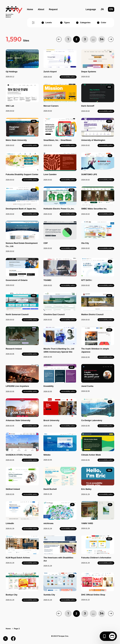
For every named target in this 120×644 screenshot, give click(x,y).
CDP (46, 243)
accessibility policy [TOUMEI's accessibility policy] (68, 285)
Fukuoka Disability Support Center (22, 174)
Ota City (85, 243)
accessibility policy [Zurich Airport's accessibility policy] (68, 77)
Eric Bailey (86, 489)
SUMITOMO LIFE (89, 174)
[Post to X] (5, 639)
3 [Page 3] (85, 39)
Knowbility (48, 386)
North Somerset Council (17, 314)
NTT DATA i (87, 280)
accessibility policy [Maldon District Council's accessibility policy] (106, 320)
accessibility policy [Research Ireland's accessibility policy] (30, 354)
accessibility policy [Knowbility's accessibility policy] (68, 391)
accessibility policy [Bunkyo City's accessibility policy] (30, 600)
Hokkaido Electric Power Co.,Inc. (59, 209)
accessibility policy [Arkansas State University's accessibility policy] (30, 426)
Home (30, 9)
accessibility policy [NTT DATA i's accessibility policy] (106, 285)
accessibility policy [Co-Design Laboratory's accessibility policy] (106, 426)
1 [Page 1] (68, 39)
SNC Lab (10, 106)
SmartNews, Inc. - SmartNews (57, 140)
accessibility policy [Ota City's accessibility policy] (106, 248)
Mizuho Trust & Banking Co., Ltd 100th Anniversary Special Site (59, 350)
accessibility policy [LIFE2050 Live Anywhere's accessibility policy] (30, 391)
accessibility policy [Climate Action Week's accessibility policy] (106, 460)
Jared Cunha (87, 386)
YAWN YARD (87, 523)
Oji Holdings (12, 72)
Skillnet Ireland (13, 489)
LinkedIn (10, 523)
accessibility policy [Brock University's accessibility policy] (68, 426)
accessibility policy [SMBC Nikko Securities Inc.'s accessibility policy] (106, 214)
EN (111, 9)
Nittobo (47, 455)
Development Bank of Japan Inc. (21, 209)
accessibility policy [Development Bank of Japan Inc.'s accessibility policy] (30, 214)
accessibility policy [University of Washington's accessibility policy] (106, 145)
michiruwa (48, 523)
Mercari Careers (51, 106)
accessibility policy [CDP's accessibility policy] (68, 248)
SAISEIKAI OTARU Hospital (19, 455)
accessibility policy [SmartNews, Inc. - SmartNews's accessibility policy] (68, 145)
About (41, 9)
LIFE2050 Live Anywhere (17, 386)
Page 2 (17, 629)
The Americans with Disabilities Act (58, 559)
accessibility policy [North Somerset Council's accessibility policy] (30, 320)
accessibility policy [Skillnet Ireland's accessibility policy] (30, 494)
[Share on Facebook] (13, 639)
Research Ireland (14, 349)
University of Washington (93, 140)
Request (53, 9)
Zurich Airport (50, 72)
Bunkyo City (12, 595)
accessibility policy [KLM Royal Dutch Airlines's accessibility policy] (30, 563)
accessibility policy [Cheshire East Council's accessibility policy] (68, 320)
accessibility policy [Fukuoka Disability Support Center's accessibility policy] (30, 180)
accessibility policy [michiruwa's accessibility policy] (68, 529)
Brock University (51, 420)
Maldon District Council (92, 314)
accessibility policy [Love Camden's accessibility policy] (68, 180)
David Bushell (50, 489)
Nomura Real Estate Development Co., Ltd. (22, 245)
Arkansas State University (18, 420)
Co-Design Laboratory (92, 420)
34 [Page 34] (102, 39)
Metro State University (16, 140)
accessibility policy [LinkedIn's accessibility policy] (30, 529)
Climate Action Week (91, 455)
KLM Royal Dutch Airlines (18, 558)
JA (102, 9)
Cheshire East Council (54, 314)
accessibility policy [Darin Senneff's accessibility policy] (106, 111)
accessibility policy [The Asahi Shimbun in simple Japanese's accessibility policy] (106, 357)
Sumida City (49, 595)
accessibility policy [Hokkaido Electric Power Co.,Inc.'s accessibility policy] (68, 214)
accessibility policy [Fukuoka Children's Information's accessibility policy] (106, 563)
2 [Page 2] (76, 39)
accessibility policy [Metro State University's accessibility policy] (30, 145)
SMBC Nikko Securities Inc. (94, 209)
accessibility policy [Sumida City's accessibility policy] (68, 600)
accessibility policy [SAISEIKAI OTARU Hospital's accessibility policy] (30, 460)
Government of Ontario (17, 280)
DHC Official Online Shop (93, 595)
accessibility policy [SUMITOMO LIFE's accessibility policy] (106, 180)
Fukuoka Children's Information (96, 558)
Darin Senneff (88, 106)
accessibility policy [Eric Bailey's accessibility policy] (106, 494)
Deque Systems (89, 72)
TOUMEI (47, 280)
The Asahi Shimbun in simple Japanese (95, 350)
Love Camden (50, 174)
